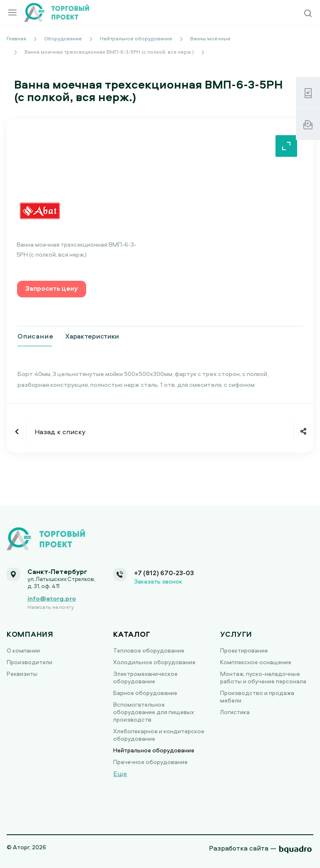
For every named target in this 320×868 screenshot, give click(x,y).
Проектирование (244, 650)
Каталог (132, 634)
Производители (30, 662)
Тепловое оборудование (149, 650)
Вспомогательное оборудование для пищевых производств (154, 712)
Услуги (236, 634)
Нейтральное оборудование (154, 750)
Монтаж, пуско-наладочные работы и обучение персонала (263, 677)
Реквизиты (22, 674)
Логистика (235, 712)
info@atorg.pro (52, 598)
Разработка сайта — (243, 848)
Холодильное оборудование (154, 662)
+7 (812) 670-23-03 (164, 573)
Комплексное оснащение (256, 662)
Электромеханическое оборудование (145, 677)
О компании (23, 650)
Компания (30, 634)
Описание (35, 336)
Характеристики (92, 336)
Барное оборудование (145, 693)
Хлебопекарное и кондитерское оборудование (159, 735)
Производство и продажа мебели (257, 696)
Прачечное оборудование (150, 762)
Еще (120, 774)
